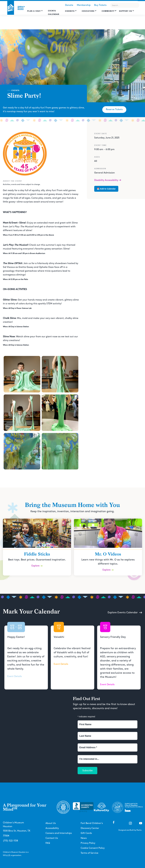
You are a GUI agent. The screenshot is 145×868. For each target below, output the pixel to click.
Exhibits (70, 11)
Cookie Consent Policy (93, 848)
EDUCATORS (88, 11)
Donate (69, 5)
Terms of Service (89, 853)
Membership (84, 5)
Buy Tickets (100, 5)
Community (108, 11)
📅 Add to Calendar (106, 189)
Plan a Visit (34, 11)
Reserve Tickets (114, 109)
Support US (126, 11)
